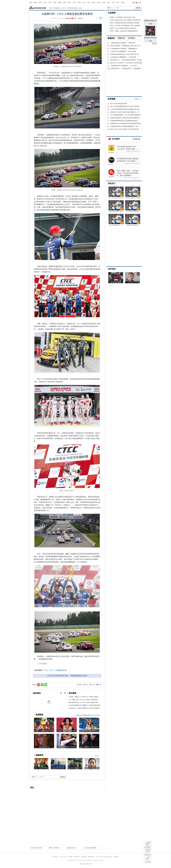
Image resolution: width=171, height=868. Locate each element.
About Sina (63, 857)
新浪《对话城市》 (55, 848)
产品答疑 (116, 857)
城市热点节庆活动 (37, 848)
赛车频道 (57, 8)
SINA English (99, 857)
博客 (69, 2)
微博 (65, 2)
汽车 (113, 2)
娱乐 (45, 2)
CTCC (46, 670)
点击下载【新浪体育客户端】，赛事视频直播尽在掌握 (67, 676)
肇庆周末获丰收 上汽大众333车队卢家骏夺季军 (84, 702)
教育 (79, 2)
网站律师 (91, 857)
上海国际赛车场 (61, 670)
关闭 (100, 685)
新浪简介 (55, 857)
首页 (31, 2)
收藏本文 (81, 18)
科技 (55, 2)
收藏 (104, 2)
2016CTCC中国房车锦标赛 (69, 8)
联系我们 (77, 857)
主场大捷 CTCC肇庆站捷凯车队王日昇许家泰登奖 (84, 708)
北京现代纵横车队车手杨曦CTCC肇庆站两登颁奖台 (85, 705)
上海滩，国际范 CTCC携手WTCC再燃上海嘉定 (84, 697)
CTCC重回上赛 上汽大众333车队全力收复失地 (83, 700)
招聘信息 (84, 857)
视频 (60, 2)
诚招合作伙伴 (71, 848)
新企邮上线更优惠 (91, 848)
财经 (50, 2)
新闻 (35, 2)
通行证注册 (108, 857)
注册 (133, 2)
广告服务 (70, 857)
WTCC (52, 670)
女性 (108, 2)
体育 (40, 2)
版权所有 (89, 864)
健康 (94, 2)
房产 (118, 2)
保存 (87, 685)
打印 (93, 685)
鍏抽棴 (154, 44)
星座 (99, 2)
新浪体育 (68, 18)
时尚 (84, 2)
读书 (74, 2)
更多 (123, 2)
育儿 (89, 2)
